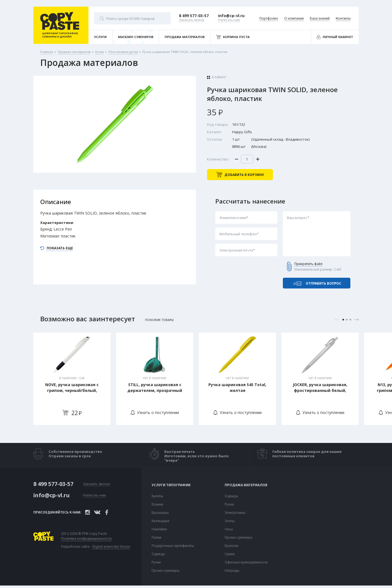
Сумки (230, 554)
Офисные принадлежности (246, 563)
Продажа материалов (246, 485)
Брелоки (232, 546)
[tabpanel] (72, 379)
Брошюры (160, 513)
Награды (232, 571)
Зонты (230, 521)
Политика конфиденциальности (86, 539)
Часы (229, 530)
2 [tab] (347, 320)
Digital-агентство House (111, 547)
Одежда (158, 554)
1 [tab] (343, 320)
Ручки (156, 563)
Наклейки (159, 530)
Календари (160, 521)
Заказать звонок (96, 484)
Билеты (157, 496)
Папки (156, 538)
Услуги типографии (171, 485)
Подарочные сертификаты (173, 546)
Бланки (157, 505)
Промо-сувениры (166, 571)
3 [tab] (350, 320)
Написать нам (94, 496)
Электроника (235, 513)
